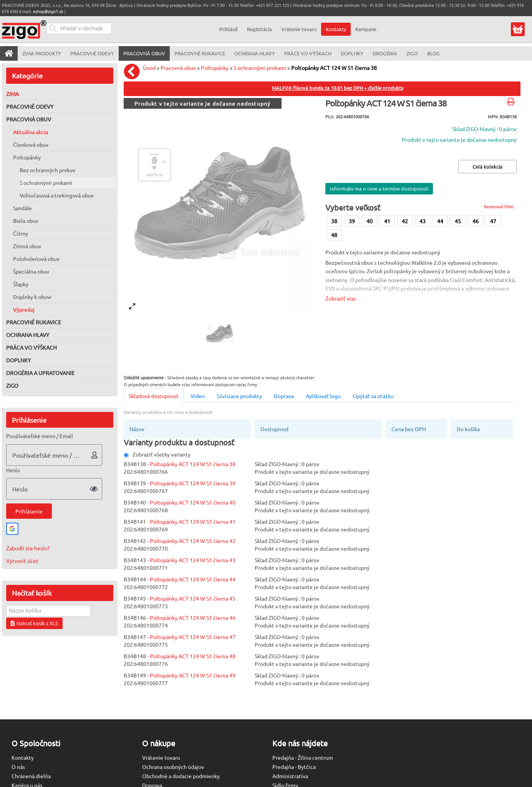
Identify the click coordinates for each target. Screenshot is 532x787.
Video (198, 396)
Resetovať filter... (500, 206)
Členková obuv (31, 144)
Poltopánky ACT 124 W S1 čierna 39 (193, 483)
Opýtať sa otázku (373, 396)
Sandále (22, 208)
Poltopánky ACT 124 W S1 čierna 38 (334, 68)
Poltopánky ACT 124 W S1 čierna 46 (193, 618)
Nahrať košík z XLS (34, 623)
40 (370, 221)
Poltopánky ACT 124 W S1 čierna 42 (193, 541)
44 (440, 221)
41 (387, 221)
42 (405, 221)
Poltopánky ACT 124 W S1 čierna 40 (193, 502)
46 (476, 221)
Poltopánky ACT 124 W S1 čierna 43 (193, 560)
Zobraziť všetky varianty (157, 454)
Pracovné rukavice (34, 322)
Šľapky (21, 284)
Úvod (149, 68)
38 (334, 221)
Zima (12, 94)
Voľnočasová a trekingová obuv (57, 195)
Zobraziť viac (341, 298)
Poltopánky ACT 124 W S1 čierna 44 (193, 579)
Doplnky (18, 360)
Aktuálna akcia (31, 132)
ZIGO (12, 385)
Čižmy (21, 233)
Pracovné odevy (30, 106)
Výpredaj (24, 309)
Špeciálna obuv (31, 271)
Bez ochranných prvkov (47, 170)
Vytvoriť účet (22, 561)
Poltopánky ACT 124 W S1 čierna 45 (193, 598)
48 (334, 235)
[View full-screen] (132, 306)
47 (493, 221)
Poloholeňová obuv (36, 259)
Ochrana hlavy (28, 335)
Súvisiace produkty (239, 396)
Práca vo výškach (31, 347)
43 (423, 221)
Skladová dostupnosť (154, 396)
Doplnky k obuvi (32, 297)
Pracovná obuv (29, 119)
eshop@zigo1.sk (48, 11)
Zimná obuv (27, 246)
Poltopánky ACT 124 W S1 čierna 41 (193, 521)
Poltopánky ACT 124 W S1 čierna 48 (193, 656)
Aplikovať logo (323, 396)
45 (458, 221)
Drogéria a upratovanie (40, 373)
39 (352, 221)
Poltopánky (27, 157)
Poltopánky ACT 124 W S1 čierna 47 (193, 637)
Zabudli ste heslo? (28, 548)
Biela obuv (26, 221)
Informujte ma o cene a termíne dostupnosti (379, 188)
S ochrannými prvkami (46, 183)
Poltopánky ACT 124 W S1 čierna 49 (193, 675)
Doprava (284, 396)
